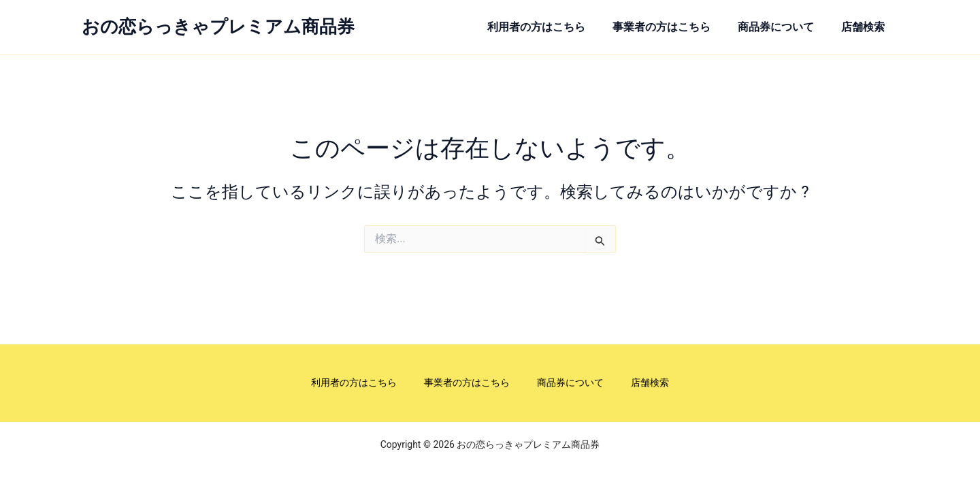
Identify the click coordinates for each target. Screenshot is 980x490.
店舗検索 (866, 27)
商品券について (778, 27)
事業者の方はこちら (663, 27)
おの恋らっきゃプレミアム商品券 (218, 27)
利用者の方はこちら (537, 27)
